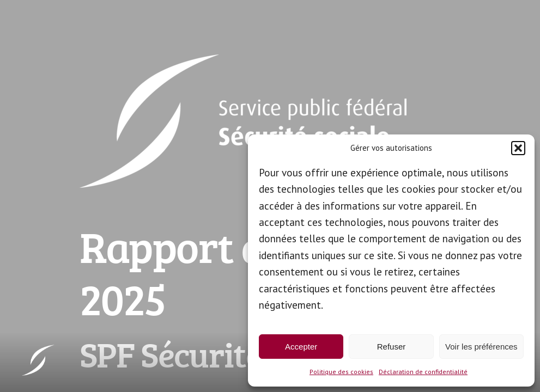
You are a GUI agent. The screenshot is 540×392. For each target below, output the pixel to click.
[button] (518, 148)
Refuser (392, 347)
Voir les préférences (481, 347)
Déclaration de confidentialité (423, 372)
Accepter (301, 347)
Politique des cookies (341, 372)
